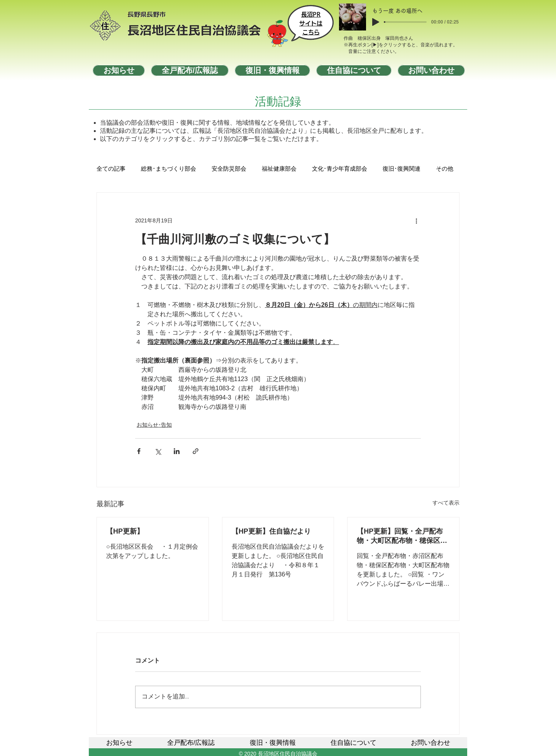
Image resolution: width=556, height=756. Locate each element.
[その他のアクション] (416, 220)
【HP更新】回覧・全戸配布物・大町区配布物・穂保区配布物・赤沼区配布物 (402, 536)
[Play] (376, 22)
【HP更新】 (125, 531)
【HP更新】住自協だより (271, 531)
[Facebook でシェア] (139, 451)
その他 (445, 169)
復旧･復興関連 (402, 169)
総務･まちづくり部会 (169, 169)
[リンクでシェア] (196, 451)
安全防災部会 (229, 169)
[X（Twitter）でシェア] (158, 451)
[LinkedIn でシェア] (177, 451)
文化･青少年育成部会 (340, 169)
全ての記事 (111, 169)
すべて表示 (446, 503)
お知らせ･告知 (154, 425)
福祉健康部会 (279, 169)
